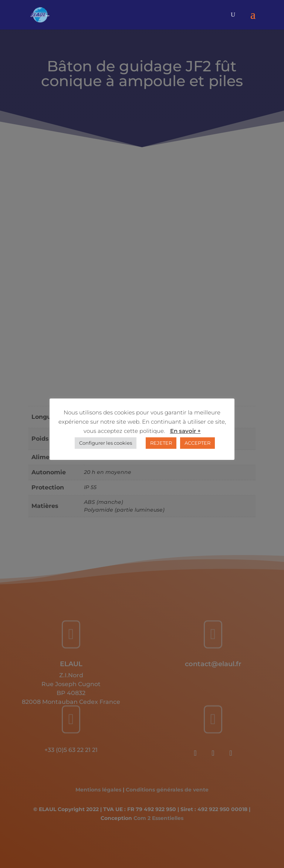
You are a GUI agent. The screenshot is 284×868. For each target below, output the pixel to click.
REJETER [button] (161, 443)
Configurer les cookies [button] (106, 443)
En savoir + (185, 431)
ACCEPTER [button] (197, 443)
